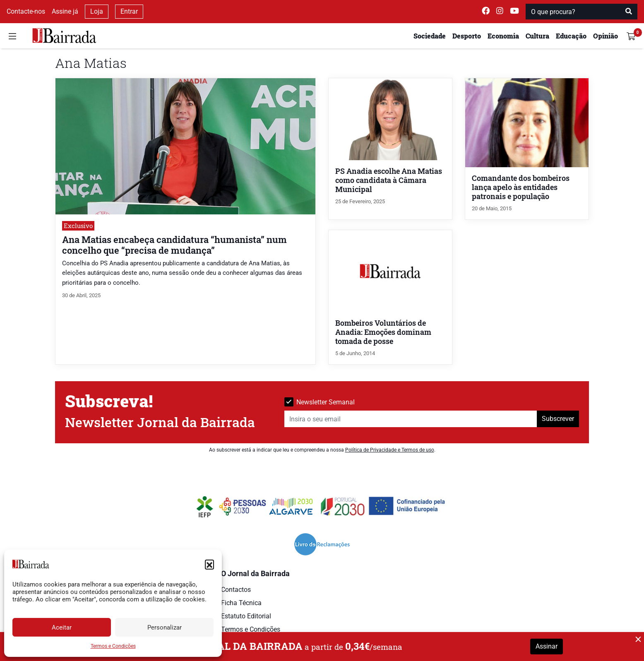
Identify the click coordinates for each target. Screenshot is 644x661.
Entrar (129, 11)
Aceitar (62, 627)
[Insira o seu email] (411, 419)
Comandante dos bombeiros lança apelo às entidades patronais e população (521, 187)
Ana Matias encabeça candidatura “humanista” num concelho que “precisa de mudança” (174, 245)
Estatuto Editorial (246, 616)
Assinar (547, 646)
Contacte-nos (26, 11)
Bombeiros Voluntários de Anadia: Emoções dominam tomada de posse (383, 332)
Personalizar (165, 627)
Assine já (65, 11)
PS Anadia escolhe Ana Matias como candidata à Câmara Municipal (389, 180)
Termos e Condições (113, 646)
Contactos (236, 590)
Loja (97, 11)
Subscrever (558, 419)
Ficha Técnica (241, 603)
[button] (209, 564)
